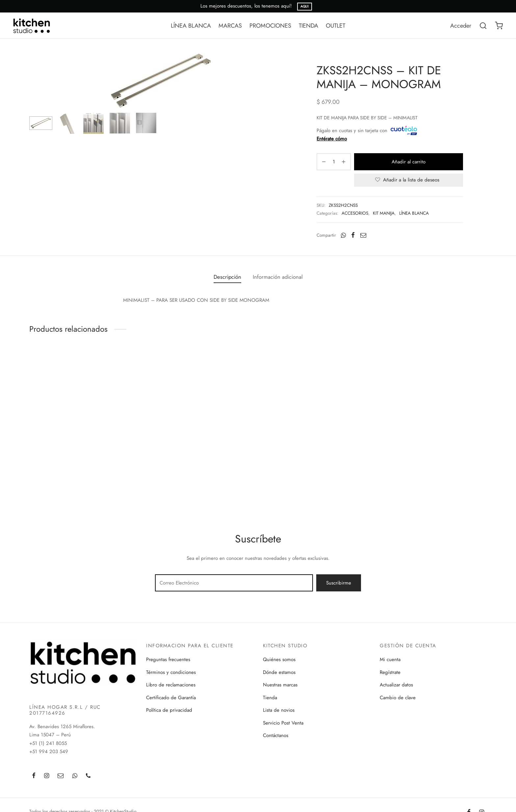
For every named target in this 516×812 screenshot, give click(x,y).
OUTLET (335, 26)
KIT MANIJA (384, 213)
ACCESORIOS (355, 213)
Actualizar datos (396, 685)
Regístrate (390, 672)
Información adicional (278, 277)
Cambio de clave (398, 698)
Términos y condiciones (171, 672)
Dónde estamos (279, 672)
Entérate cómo (332, 139)
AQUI (305, 6)
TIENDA (309, 26)
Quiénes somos (279, 659)
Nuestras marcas (280, 685)
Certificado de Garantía (171, 698)
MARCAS (230, 26)
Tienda (270, 698)
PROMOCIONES (270, 26)
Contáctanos (276, 735)
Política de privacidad (169, 710)
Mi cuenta (390, 659)
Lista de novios (279, 710)
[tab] (227, 277)
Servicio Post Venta (283, 723)
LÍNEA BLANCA (191, 26)
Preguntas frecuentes (168, 659)
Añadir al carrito (409, 162)
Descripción (227, 277)
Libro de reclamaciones (171, 685)
